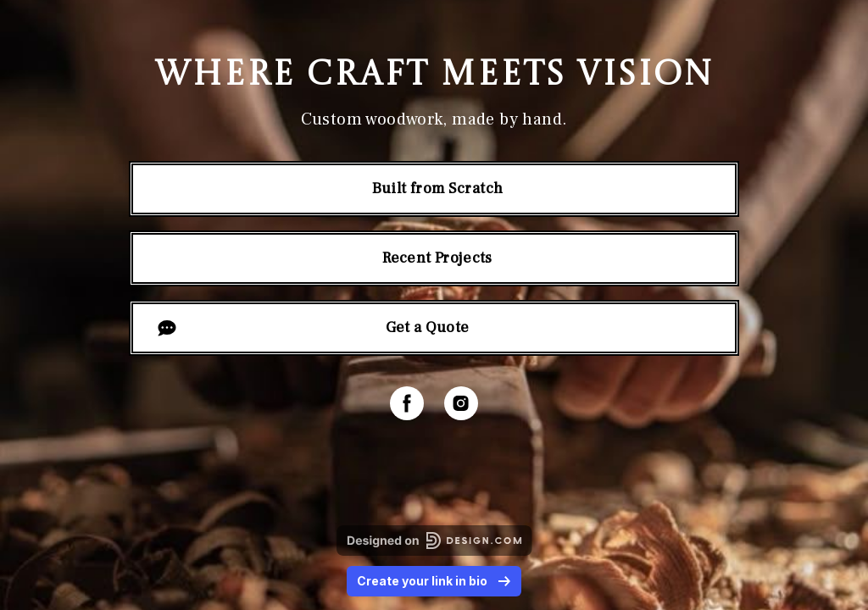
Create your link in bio (434, 581)
